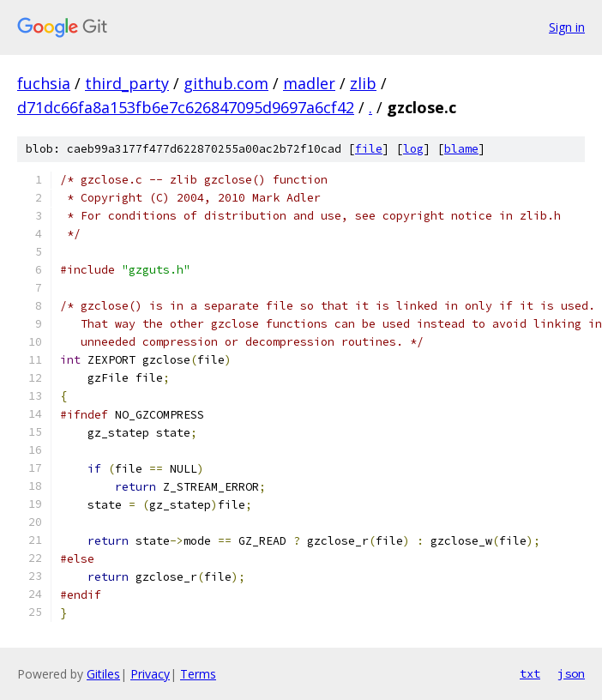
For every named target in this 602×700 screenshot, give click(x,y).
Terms (198, 674)
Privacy (150, 674)
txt (530, 673)
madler (309, 83)
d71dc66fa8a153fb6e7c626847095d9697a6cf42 (186, 107)
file (369, 149)
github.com (226, 83)
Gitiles (103, 674)
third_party (127, 83)
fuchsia (44, 83)
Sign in (567, 27)
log (413, 149)
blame (461, 149)
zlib (363, 83)
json (571, 673)
